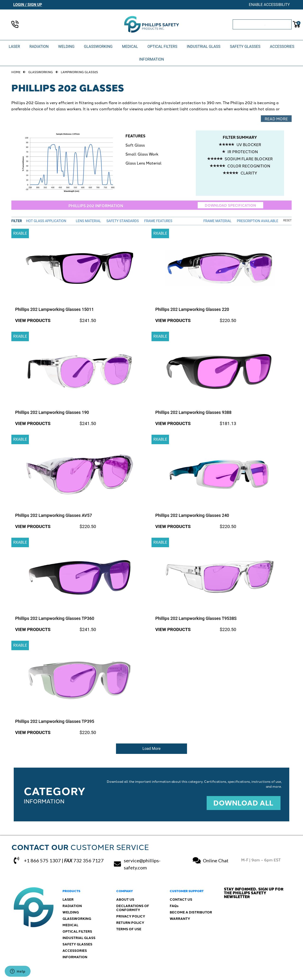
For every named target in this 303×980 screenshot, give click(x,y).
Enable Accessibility (269, 5)
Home (16, 72)
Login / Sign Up (28, 5)
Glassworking (40, 72)
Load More (151, 749)
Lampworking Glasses (79, 72)
